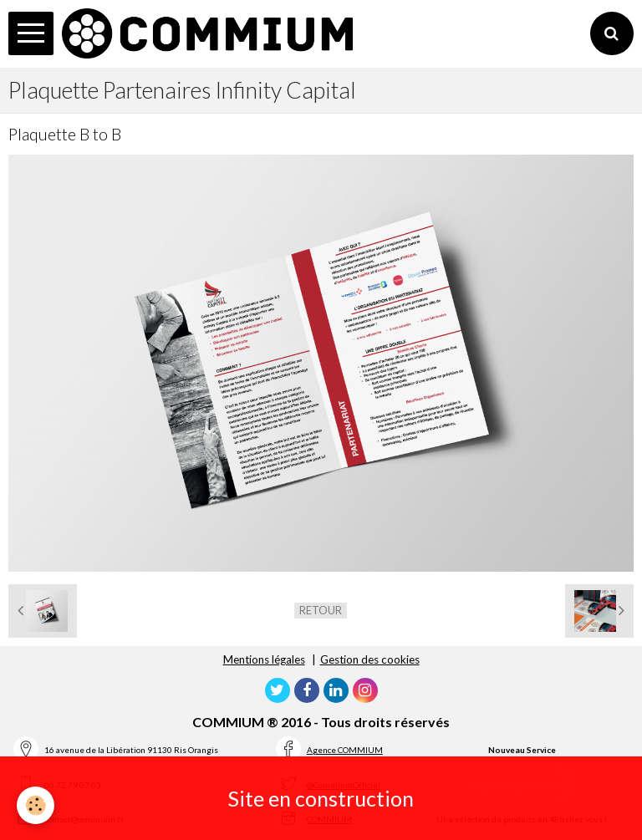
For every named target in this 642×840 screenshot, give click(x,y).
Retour (321, 610)
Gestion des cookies (370, 659)
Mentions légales (264, 659)
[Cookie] (36, 805)
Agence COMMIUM (345, 750)
